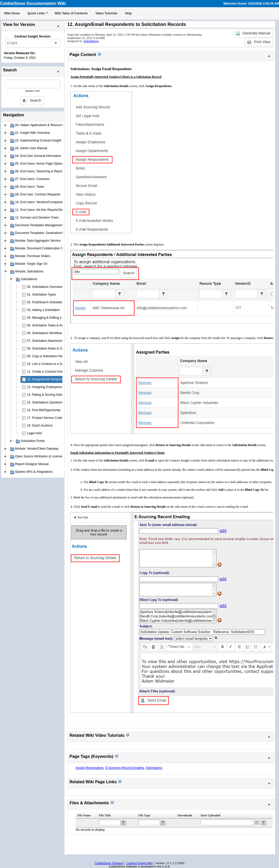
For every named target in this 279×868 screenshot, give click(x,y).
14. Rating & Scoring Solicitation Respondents (58, 395)
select (56, 43)
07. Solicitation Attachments (46, 341)
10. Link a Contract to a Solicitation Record (56, 364)
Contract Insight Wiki (139, 863)
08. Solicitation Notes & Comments (51, 348)
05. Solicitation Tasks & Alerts (47, 325)
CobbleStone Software (109, 863)
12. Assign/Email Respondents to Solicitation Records (64, 379)
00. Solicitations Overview (45, 287)
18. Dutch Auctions (40, 426)
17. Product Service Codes (45, 418)
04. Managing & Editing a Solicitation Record (57, 318)
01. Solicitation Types (41, 295)
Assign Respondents (90, 768)
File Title (105, 815)
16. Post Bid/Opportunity (44, 410)
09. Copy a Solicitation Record (48, 356)
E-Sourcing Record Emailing (125, 768)
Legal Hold (34, 433)
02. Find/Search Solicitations (46, 302)
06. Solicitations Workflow (45, 333)
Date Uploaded (210, 815)
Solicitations (91, 41)
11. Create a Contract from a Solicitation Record (60, 372)
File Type (144, 815)
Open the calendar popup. (257, 823)
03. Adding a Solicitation (43, 310)
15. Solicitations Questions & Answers (53, 402)
